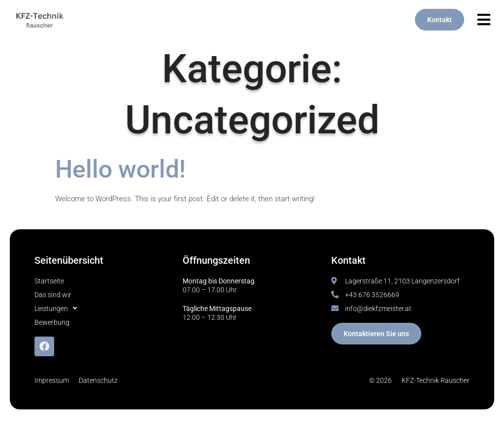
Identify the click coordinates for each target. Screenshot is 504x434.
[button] (484, 20)
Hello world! (120, 169)
